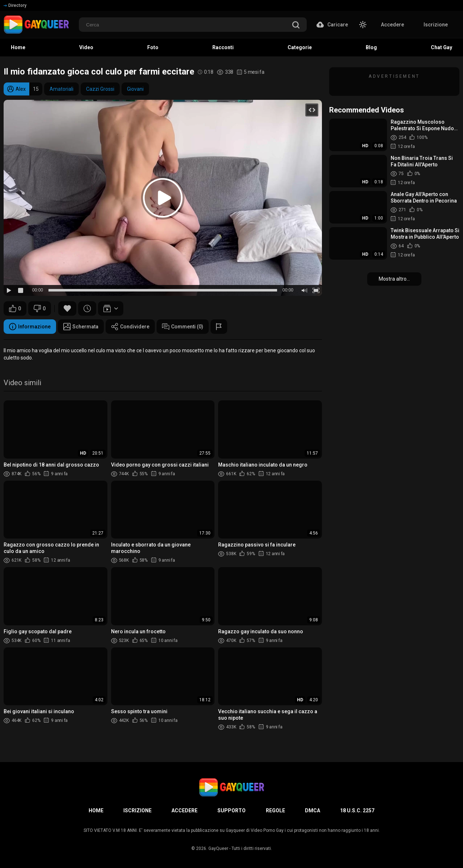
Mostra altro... (394, 279)
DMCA (313, 810)
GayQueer (218, 848)
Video (86, 47)
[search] (296, 25)
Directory (15, 5)
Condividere (130, 327)
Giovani (135, 89)
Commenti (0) (183, 327)
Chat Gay (441, 47)
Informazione (30, 327)
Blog (371, 47)
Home (18, 47)
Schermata (81, 327)
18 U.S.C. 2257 (357, 810)
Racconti (223, 47)
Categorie (300, 47)
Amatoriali (61, 89)
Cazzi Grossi (100, 89)
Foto (153, 47)
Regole (275, 810)
